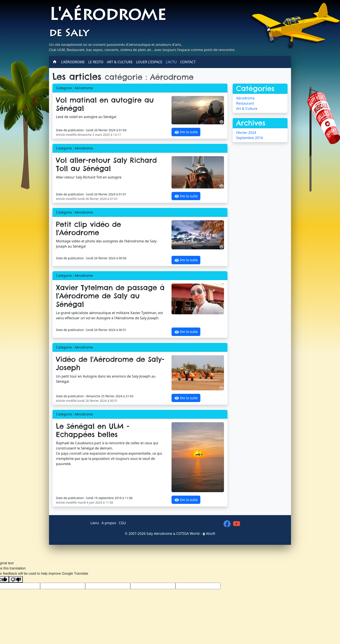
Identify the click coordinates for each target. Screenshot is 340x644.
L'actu (171, 62)
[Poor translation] (16, 580)
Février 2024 (246, 133)
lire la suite (186, 132)
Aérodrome (245, 98)
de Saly (69, 34)
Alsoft (209, 534)
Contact (188, 62)
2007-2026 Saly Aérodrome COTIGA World (164, 534)
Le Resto (96, 62)
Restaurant (245, 103)
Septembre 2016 (249, 138)
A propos (109, 523)
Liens (95, 523)
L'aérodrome (108, 16)
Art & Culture (120, 62)
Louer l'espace (149, 62)
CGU (122, 523)
